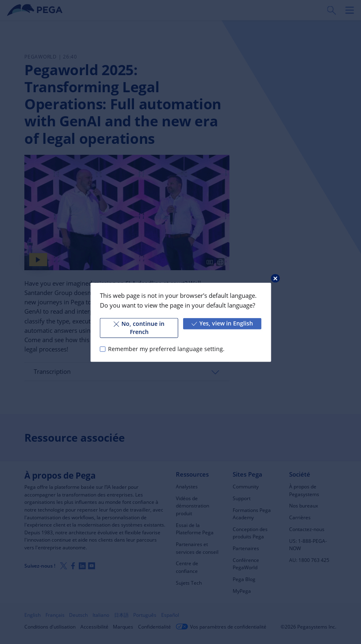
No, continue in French (139, 327)
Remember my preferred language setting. (166, 349)
